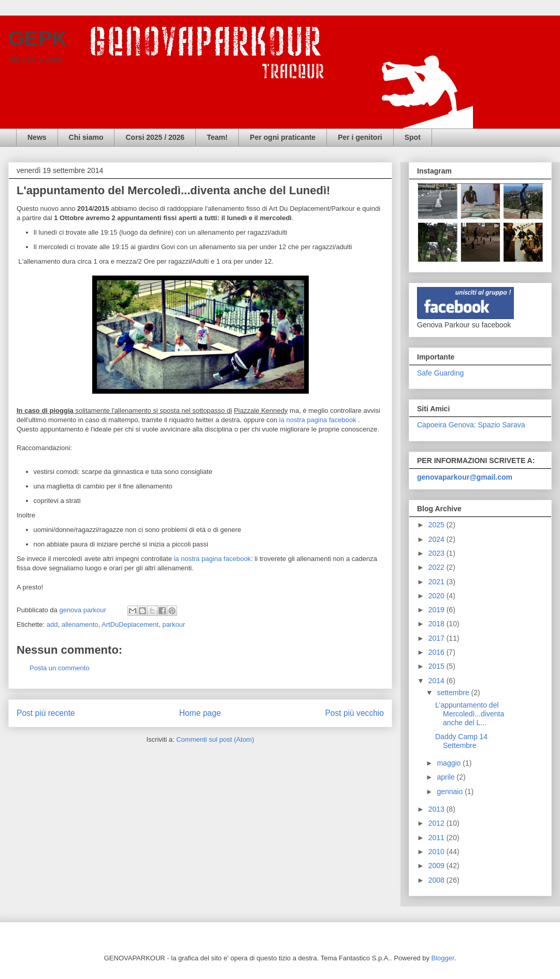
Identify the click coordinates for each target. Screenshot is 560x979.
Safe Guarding (440, 373)
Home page (200, 713)
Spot (413, 137)
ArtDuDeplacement (130, 624)
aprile (447, 777)
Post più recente (46, 713)
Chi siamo (86, 137)
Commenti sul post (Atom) (215, 739)
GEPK (38, 38)
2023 (437, 553)
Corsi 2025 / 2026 (155, 137)
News (37, 137)
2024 (437, 539)
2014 (437, 681)
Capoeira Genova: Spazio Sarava (471, 425)
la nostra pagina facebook (318, 420)
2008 (437, 880)
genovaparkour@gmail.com (465, 477)
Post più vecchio (354, 713)
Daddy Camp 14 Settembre (461, 741)
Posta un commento (60, 668)
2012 (437, 823)
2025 (437, 525)
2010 (437, 852)
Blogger (443, 958)
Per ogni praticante (283, 137)
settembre (454, 693)
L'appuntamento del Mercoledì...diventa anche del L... (470, 714)
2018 (437, 624)
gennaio (451, 791)
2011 (437, 838)
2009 (437, 866)
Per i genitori (360, 137)
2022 (437, 567)
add (52, 624)
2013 (437, 809)
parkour (174, 624)
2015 (437, 666)
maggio (450, 763)
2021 (437, 582)
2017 (437, 638)
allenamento (80, 624)
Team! (217, 137)
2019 (437, 610)
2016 (437, 652)
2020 (437, 596)
